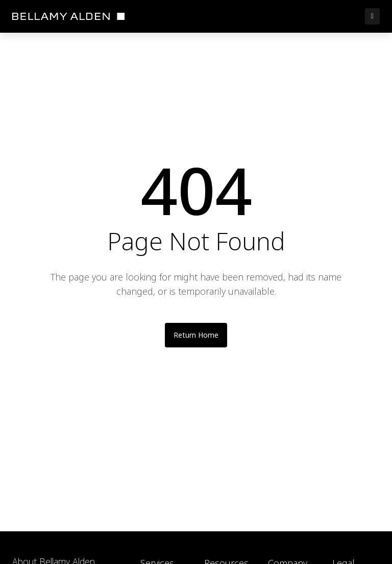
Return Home (196, 335)
